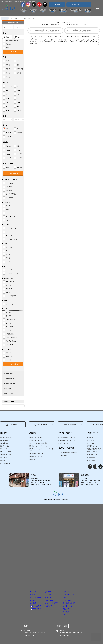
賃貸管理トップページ (38, 437)
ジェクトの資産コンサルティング (70, 453)
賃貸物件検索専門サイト (9, 437)
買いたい (33, 11)
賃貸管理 (53, 11)
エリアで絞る (8, 27)
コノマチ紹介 (5, 446)
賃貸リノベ (63, 11)
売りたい (43, 11)
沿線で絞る (19, 27)
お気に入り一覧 (9, 394)
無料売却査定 (64, 443)
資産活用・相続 (76, 11)
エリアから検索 (9, 379)
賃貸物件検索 (8, 374)
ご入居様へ (57, 5)
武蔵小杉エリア (6, 440)
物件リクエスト (9, 389)
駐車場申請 (70, 425)
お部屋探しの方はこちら (79, 5)
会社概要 (88, 11)
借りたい (24, 11)
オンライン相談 (6, 452)
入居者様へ (12, 425)
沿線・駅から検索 (10, 384)
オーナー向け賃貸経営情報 (39, 443)
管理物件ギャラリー (37, 454)
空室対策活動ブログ (37, 456)
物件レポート (5, 449)
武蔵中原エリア (6, 443)
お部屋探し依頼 (6, 455)
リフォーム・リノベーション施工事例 (42, 450)
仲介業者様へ (41, 425)
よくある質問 (5, 463)
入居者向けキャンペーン (67, 440)
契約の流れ (5, 457)
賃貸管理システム (36, 440)
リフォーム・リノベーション (40, 446)
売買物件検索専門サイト (67, 437)
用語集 (3, 460)
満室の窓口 (34, 459)
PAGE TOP (96, 637)
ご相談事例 (63, 456)
